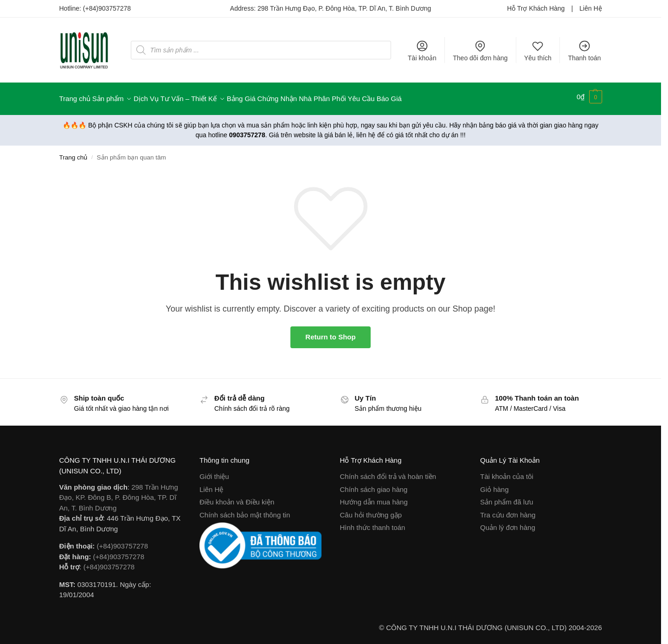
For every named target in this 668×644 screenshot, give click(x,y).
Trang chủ (74, 153)
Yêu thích (538, 51)
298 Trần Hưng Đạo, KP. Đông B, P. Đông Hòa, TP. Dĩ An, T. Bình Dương (119, 493)
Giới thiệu (214, 473)
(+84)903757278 (107, 8)
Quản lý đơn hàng (508, 524)
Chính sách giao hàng (374, 485)
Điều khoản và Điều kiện (237, 498)
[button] (589, 97)
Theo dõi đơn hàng (480, 51)
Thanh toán (584, 51)
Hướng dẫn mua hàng (374, 498)
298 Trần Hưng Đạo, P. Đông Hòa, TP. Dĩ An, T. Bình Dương (344, 8)
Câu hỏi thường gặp (371, 511)
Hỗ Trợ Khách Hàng (536, 8)
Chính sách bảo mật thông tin (245, 511)
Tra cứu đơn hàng (508, 511)
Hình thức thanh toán (373, 524)
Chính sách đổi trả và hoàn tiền (388, 473)
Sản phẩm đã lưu (507, 498)
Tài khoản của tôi (507, 473)
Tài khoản (422, 51)
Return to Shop (330, 333)
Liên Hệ (591, 8)
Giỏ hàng (495, 485)
